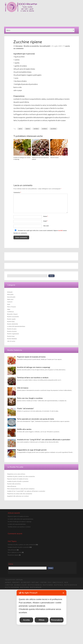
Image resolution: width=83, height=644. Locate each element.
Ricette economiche (31, 46)
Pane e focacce (11, 307)
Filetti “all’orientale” (26, 409)
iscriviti (60, 231)
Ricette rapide (11, 319)
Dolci (9, 304)
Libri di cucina (11, 341)
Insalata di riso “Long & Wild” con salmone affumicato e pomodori (44, 440)
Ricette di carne (12, 329)
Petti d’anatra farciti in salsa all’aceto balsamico (21, 489)
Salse (9, 309)
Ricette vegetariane (13, 334)
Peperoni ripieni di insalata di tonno (31, 357)
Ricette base (11, 336)
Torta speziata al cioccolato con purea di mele (36, 419)
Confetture (11, 312)
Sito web (46, 226)
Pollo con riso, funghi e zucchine (30, 398)
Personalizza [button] (57, 620)
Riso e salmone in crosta (15, 552)
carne (20, 129)
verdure (44, 129)
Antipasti (10, 292)
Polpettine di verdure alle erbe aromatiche (20, 494)
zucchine (53, 129)
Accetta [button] (26, 620)
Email (45, 221)
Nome (46, 216)
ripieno (28, 129)
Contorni (10, 302)
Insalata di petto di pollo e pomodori (18, 481)
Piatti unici (10, 299)
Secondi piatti (45, 46)
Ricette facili (11, 322)
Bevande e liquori (12, 314)
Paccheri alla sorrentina (14, 484)
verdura (36, 129)
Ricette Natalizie (12, 339)
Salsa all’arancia (12, 486)
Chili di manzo (54, 158)
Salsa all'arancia (12, 550)
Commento (17, 192)
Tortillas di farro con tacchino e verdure (33, 378)
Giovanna (19, 46)
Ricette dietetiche (13, 324)
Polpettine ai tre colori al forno (16, 474)
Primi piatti (10, 294)
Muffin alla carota (24, 429)
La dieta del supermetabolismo (16, 326)
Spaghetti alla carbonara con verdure (18, 496)
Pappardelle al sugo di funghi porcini (32, 450)
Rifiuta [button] (41, 620)
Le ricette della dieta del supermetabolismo (21, 519)
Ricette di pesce (12, 331)
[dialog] (42, 607)
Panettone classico (13, 555)
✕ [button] (63, 593)
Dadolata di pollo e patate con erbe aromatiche (21, 476)
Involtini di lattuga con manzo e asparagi (34, 367)
